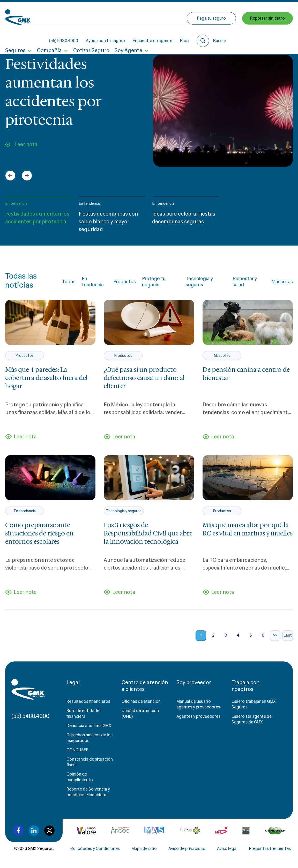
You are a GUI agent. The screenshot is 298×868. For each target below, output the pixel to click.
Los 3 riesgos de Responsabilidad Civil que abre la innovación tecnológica (148, 533)
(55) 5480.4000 (107, 13)
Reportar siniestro (267, 35)
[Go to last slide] (10, 176)
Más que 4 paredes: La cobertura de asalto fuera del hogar (46, 378)
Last (288, 635)
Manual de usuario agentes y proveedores (198, 704)
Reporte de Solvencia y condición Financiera (88, 792)
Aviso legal (227, 849)
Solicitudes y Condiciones (95, 849)
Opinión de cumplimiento (80, 777)
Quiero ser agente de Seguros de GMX (252, 719)
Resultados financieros (88, 701)
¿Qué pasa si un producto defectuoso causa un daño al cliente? (144, 378)
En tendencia (16, 203)
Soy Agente (128, 36)
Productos (125, 282)
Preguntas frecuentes (270, 849)
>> (275, 635)
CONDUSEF (77, 750)
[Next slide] (27, 176)
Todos (69, 282)
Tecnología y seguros (199, 282)
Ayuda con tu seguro (149, 13)
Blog (228, 13)
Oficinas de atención (141, 701)
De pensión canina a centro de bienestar (246, 374)
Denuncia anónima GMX (89, 726)
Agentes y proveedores (198, 716)
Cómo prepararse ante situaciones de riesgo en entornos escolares (39, 533)
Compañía (49, 36)
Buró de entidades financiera (84, 713)
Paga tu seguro (211, 35)
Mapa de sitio (144, 849)
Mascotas (282, 282)
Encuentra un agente (196, 13)
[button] (39, 217)
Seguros (15, 36)
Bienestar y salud (245, 282)
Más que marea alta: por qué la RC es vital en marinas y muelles (248, 529)
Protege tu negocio (154, 282)
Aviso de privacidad (187, 849)
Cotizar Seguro (91, 36)
